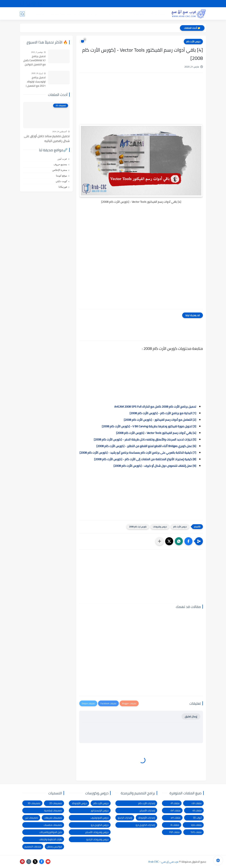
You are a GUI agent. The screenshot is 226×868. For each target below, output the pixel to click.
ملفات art (176, 818)
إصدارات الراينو (125, 818)
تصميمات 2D (137, 14)
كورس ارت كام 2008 (138, 527)
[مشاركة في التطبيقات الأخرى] (160, 541)
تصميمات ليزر (115, 14)
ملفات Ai (175, 825)
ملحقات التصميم (33, 847)
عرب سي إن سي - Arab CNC (163, 862)
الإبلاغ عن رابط (121, 4)
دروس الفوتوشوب (100, 818)
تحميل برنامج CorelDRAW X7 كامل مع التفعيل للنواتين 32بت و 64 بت (34, 60)
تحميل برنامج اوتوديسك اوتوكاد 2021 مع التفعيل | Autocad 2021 (36, 82)
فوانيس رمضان (54, 847)
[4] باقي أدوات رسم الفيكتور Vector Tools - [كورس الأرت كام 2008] (155, 433)
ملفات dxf (175, 810)
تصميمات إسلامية (53, 810)
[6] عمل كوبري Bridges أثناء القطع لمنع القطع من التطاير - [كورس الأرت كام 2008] (146, 446)
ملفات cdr (197, 803)
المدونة (40, 14)
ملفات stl (197, 810)
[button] (188, 541)
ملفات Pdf (174, 832)
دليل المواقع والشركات (51, 832)
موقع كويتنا (62, 176)
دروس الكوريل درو (100, 825)
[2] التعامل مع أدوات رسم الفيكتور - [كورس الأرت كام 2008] (160, 420)
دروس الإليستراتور (100, 810)
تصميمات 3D (158, 14)
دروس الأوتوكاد (79, 803)
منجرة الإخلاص (60, 170)
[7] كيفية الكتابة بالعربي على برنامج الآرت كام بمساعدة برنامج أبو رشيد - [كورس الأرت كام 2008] (138, 453)
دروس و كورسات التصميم (65, 14)
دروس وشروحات (160, 527)
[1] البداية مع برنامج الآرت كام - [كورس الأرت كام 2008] (163, 413)
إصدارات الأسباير (147, 810)
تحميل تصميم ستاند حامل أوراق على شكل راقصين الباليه (47, 139)
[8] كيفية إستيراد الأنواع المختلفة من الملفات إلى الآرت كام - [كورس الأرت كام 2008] (145, 459)
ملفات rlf (175, 803)
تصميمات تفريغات (53, 818)
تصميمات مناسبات (53, 825)
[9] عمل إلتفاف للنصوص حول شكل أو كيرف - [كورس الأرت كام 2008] (155, 466)
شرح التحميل (179, 4)
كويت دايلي (61, 181)
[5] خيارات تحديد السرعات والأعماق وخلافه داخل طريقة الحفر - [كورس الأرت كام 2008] (145, 439)
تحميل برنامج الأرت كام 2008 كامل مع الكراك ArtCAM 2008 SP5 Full (155, 407)
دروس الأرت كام (193, 42)
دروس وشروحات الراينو (97, 839)
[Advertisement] (141, 103)
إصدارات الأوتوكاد (147, 818)
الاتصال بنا (106, 4)
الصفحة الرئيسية (197, 4)
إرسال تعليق (191, 716)
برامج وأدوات (94, 14)
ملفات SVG (196, 832)
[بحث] (22, 14)
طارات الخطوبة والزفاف (51, 839)
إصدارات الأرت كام (147, 803)
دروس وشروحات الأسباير (97, 832)
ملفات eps (196, 825)
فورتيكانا (63, 187)
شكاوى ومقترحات (139, 4)
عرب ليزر (62, 159)
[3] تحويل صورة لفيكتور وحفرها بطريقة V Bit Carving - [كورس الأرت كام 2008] (149, 426)
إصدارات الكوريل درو (145, 825)
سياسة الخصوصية (161, 4)
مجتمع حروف (60, 164)
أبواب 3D (197, 818)
